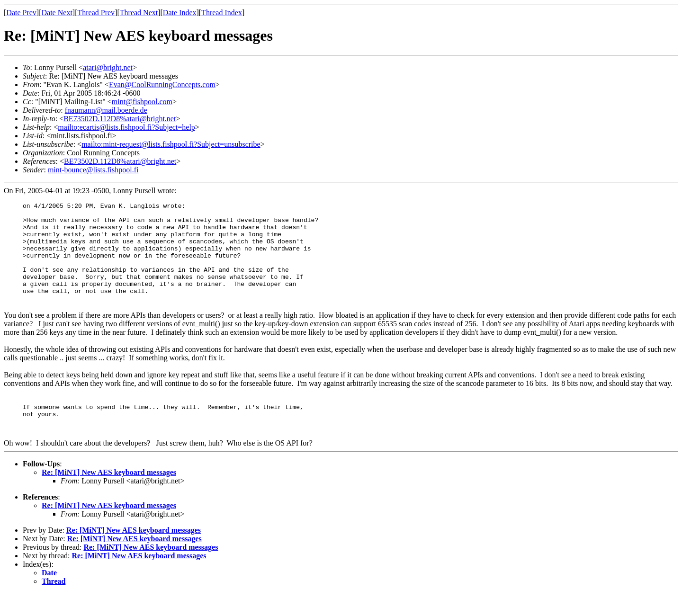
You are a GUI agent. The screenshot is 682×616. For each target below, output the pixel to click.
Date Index (180, 13)
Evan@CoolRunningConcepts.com (162, 85)
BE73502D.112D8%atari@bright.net (120, 119)
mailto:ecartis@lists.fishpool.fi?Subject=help (126, 127)
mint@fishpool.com (142, 102)
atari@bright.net (108, 67)
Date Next (57, 13)
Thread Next (139, 13)
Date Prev (21, 13)
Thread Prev (96, 13)
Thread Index (222, 13)
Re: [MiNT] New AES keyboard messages (109, 495)
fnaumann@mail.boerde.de (106, 110)
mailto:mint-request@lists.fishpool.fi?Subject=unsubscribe (171, 144)
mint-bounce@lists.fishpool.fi (93, 170)
